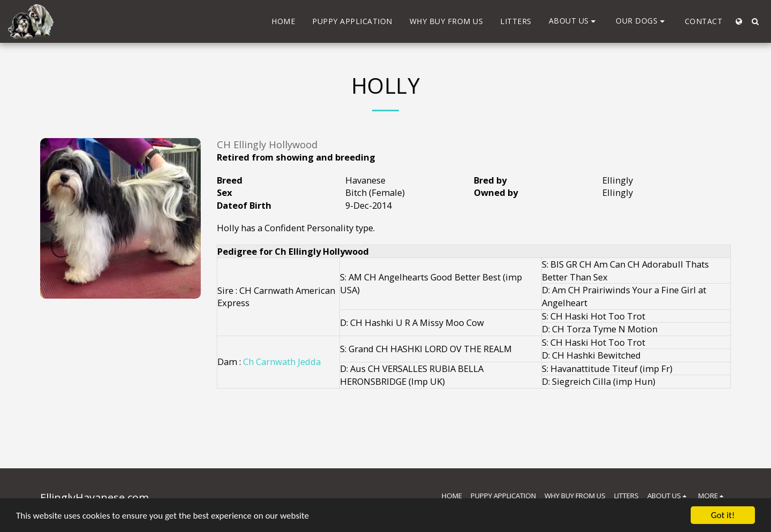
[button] (574, 21)
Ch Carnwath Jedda (282, 362)
